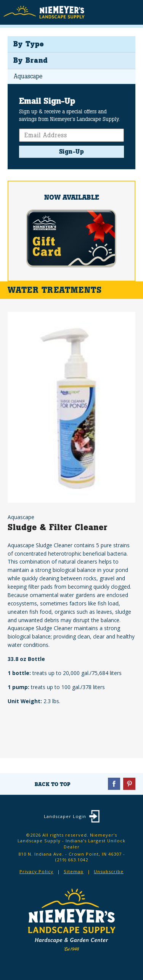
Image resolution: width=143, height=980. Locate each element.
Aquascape (28, 76)
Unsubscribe (109, 871)
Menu (132, 12)
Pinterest (129, 784)
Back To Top (52, 784)
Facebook (114, 784)
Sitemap (74, 871)
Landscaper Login (65, 816)
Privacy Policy (36, 871)
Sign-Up (72, 152)
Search (116, 13)
